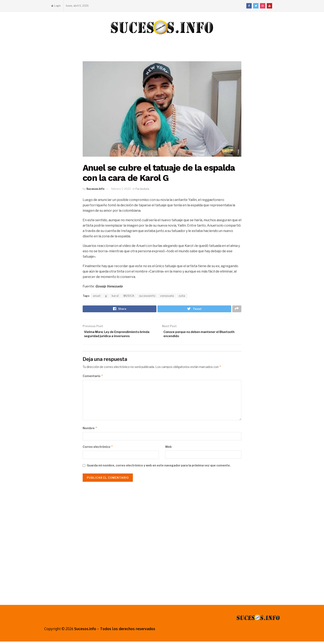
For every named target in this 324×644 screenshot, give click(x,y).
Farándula (142, 189)
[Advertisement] (162, 544)
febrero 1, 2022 (121, 189)
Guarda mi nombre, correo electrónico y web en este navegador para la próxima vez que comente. (159, 468)
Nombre (90, 431)
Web (168, 449)
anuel (97, 296)
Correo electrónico (98, 449)
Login (56, 6)
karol (115, 296)
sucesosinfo (147, 296)
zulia (182, 296)
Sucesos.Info (95, 189)
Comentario (93, 378)
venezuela (167, 296)
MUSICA (129, 296)
